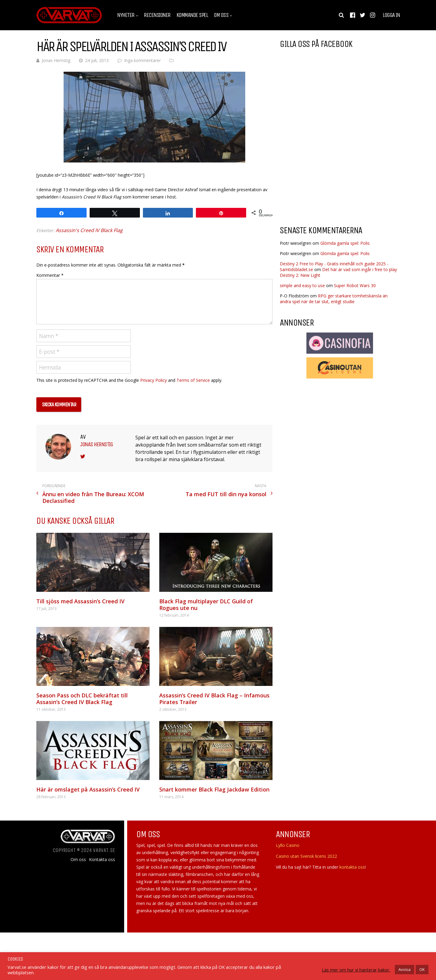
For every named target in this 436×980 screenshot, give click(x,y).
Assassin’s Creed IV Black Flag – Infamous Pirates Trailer (214, 699)
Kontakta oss (102, 860)
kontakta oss (352, 867)
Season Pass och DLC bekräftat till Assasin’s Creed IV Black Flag (82, 699)
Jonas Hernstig (56, 60)
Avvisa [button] (405, 969)
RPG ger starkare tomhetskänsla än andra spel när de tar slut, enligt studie (334, 299)
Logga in (391, 15)
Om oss (221, 15)
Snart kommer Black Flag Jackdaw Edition (214, 789)
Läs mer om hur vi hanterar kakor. (356, 970)
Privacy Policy (154, 380)
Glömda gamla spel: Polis (345, 243)
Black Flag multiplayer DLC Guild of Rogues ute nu (206, 605)
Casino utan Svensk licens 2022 (306, 856)
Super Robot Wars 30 (355, 285)
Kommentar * (50, 275)
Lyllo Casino (288, 845)
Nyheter (126, 15)
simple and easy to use (302, 285)
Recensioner (157, 15)
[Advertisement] (331, 172)
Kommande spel (192, 15)
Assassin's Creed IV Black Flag (89, 230)
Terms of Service (193, 380)
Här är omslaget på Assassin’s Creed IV (88, 789)
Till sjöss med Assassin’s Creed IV (80, 601)
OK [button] (422, 969)
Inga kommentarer (142, 60)
